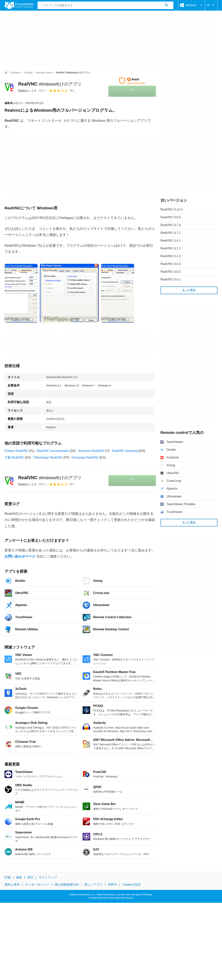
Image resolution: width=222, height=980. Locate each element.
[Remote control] (44, 73)
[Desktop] (28, 73)
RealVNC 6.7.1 (171, 233)
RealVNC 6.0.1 (171, 279)
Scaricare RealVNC (91, 451)
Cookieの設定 (132, 885)
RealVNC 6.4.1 (171, 241)
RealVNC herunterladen (53, 451)
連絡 (19, 877)
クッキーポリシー (37, 885)
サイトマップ (48, 877)
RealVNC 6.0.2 (171, 272)
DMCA (113, 885)
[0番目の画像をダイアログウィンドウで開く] (21, 293)
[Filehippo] (19, 5)
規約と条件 (12, 885)
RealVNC (50, 84)
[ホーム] (6, 73)
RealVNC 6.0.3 (171, 264)
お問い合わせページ (20, 556)
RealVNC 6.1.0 (171, 256)
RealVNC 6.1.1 (171, 248)
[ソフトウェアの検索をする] (167, 5)
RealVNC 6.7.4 (171, 225)
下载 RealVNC (14, 457)
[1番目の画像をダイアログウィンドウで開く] (69, 293)
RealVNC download (125, 451)
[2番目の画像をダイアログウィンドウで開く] (118, 293)
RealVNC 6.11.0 (171, 209)
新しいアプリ (93, 885)
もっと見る (189, 290)
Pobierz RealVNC (16, 451)
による (27, 90)
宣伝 (30, 877)
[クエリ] (105, 5)
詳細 (8, 877)
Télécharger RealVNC (48, 457)
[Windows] (16, 73)
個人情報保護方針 (67, 885)
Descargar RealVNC (85, 457)
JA (211, 5)
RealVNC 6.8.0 (171, 217)
